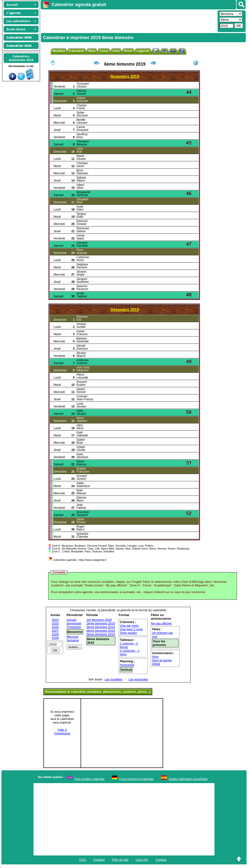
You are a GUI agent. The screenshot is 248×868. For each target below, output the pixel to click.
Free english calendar (89, 779)
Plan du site (120, 860)
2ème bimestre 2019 (101, 623)
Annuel (71, 620)
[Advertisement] (129, 21)
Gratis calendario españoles (188, 779)
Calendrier (77, 51)
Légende (143, 51)
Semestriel (74, 623)
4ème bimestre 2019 (101, 631)
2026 (55, 627)
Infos (116, 51)
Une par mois (129, 626)
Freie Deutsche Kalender (137, 779)
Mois (92, 51)
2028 (55, 634)
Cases (104, 51)
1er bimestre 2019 (99, 620)
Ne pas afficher (161, 623)
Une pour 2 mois (131, 629)
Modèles (59, 51)
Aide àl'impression (62, 732)
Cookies (99, 860)
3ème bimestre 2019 (101, 627)
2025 (55, 623)
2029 (55, 638)
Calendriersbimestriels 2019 (21, 58)
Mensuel (72, 637)
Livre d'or (142, 860)
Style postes (128, 633)
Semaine (73, 640)
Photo (128, 51)
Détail (156, 664)
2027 (55, 631)
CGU (83, 860)
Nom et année (162, 660)
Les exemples (138, 679)
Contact (161, 860)
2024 (55, 620)
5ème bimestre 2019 (101, 634)
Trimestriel (74, 627)
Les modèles (114, 679)
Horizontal (127, 665)
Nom (155, 657)
